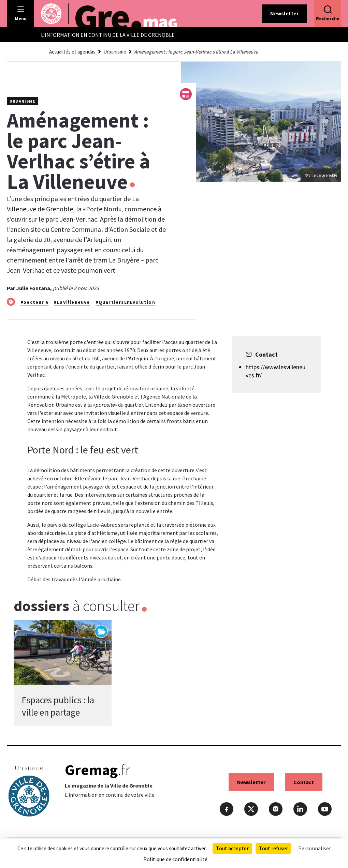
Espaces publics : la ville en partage (58, 706)
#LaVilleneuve (72, 302)
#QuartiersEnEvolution (125, 302)
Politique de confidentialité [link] (175, 859)
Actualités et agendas (72, 52)
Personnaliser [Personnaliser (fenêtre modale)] (315, 848)
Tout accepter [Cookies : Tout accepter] (232, 848)
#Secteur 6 (34, 302)
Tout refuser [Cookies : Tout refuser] (273, 848)
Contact (304, 782)
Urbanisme (115, 52)
